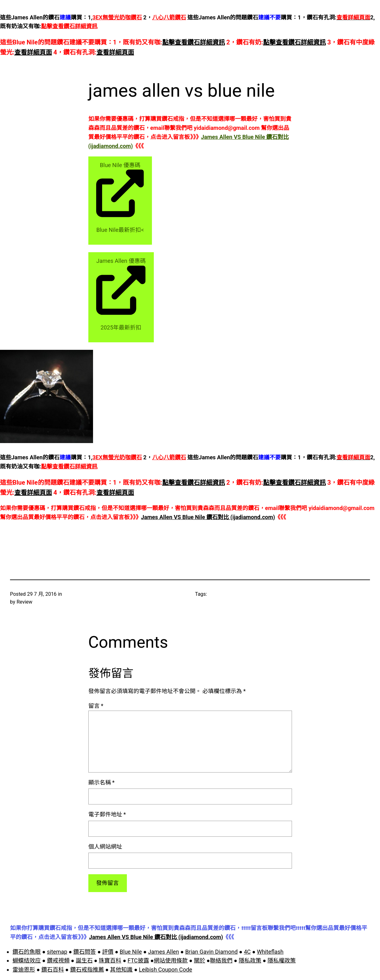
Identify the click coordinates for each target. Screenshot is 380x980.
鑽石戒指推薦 (87, 970)
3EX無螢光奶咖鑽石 (117, 17)
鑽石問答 (85, 952)
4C (247, 952)
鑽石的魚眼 (27, 952)
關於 (200, 960)
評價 (108, 952)
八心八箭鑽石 (169, 17)
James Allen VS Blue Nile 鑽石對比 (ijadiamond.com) (208, 517)
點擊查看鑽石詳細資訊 (69, 26)
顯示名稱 (102, 782)
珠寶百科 (110, 960)
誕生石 (84, 960)
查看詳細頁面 (33, 52)
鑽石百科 (53, 970)
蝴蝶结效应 (27, 960)
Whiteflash (270, 952)
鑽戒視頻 (58, 960)
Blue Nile (131, 952)
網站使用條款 (171, 960)
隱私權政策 (282, 960)
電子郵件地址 (107, 814)
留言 (96, 706)
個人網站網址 (105, 847)
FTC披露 (138, 960)
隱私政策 (250, 960)
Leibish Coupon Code (165, 970)
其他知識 (121, 970)
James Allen (164, 952)
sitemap (57, 952)
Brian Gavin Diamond (211, 952)
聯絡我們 (221, 960)
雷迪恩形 (24, 970)
